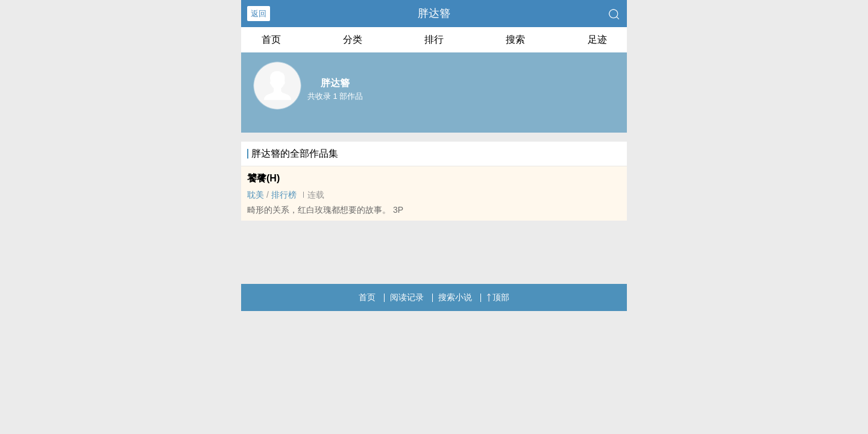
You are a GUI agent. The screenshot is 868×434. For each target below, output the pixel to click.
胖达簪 (434, 13)
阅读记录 (407, 297)
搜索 (515, 39)
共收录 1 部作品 (335, 96)
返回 (259, 14)
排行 (434, 39)
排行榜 (284, 195)
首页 (271, 39)
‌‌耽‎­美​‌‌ (256, 195)
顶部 (498, 297)
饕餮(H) (263, 178)
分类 (353, 39)
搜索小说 (455, 297)
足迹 (597, 39)
